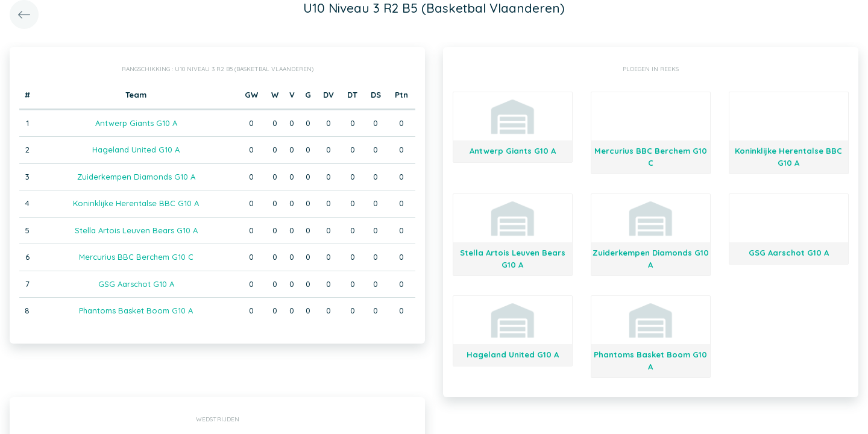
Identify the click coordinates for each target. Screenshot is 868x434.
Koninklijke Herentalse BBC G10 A (136, 203)
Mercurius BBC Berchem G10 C (136, 257)
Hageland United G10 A (136, 149)
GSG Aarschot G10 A (136, 284)
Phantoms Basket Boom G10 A (136, 310)
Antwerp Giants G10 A (136, 123)
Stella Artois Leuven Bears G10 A (136, 230)
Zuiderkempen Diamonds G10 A (136, 177)
